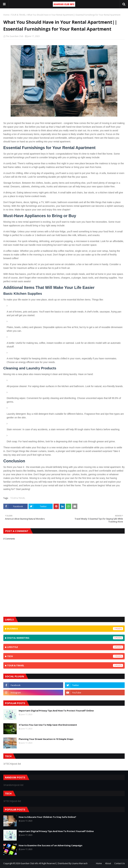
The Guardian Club (14, 36)
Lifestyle (65, 647)
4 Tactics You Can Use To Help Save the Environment (48, 725)
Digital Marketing (65, 638)
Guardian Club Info (29, 863)
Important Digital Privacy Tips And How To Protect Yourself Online (56, 711)
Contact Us (119, 863)
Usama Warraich (80, 863)
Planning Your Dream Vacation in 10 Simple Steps (46, 739)
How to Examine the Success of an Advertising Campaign (50, 845)
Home (6, 15)
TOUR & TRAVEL (18, 15)
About (108, 863)
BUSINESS (65, 629)
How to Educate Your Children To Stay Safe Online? (47, 817)
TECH (65, 656)
